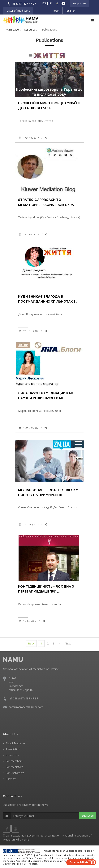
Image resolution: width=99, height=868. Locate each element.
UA (51, 3)
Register (70, 11)
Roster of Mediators (18, 11)
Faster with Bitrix (79, 862)
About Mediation (16, 743)
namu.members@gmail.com (26, 707)
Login (56, 11)
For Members (14, 761)
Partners (11, 779)
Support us (80, 3)
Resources (12, 755)
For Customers (15, 773)
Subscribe (88, 816)
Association (13, 749)
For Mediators (15, 767)
